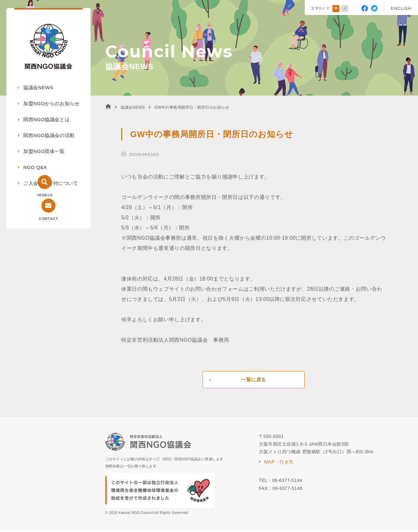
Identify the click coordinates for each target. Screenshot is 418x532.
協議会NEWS (38, 87)
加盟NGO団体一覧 (44, 151)
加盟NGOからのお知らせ (51, 103)
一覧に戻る (254, 380)
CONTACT (49, 219)
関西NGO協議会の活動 (49, 135)
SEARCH (45, 195)
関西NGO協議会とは (46, 119)
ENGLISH (401, 8)
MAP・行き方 (279, 463)
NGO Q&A (35, 167)
